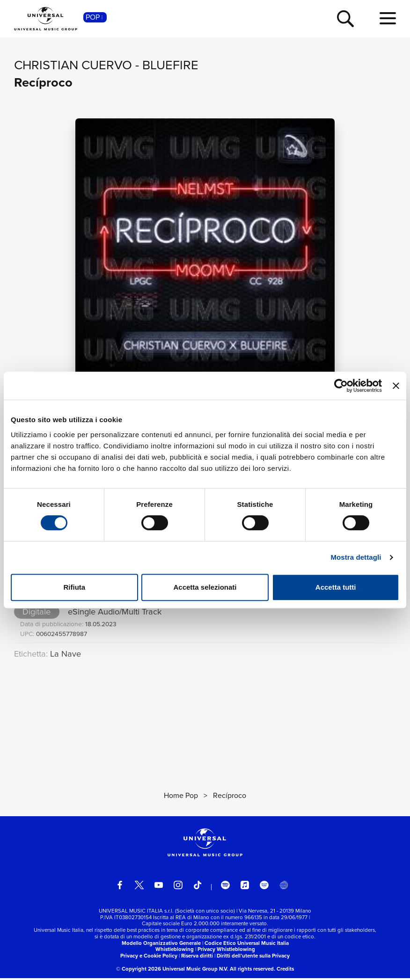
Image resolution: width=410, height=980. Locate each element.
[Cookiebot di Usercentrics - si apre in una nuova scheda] (341, 386)
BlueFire (170, 65)
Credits (285, 971)
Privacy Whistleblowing (226, 951)
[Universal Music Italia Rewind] (284, 887)
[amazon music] (264, 887)
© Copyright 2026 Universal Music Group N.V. (172, 971)
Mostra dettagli (356, 557)
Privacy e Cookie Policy (149, 958)
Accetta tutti (336, 587)
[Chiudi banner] (396, 386)
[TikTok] (198, 887)
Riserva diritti (197, 958)
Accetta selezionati (205, 587)
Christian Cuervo (73, 65)
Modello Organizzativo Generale (161, 945)
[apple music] (245, 887)
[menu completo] (388, 19)
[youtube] (159, 887)
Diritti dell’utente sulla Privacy (253, 958)
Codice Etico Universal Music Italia (247, 945)
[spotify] (225, 887)
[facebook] (120, 887)
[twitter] (139, 887)
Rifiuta (74, 587)
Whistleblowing (175, 951)
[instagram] (178, 887)
